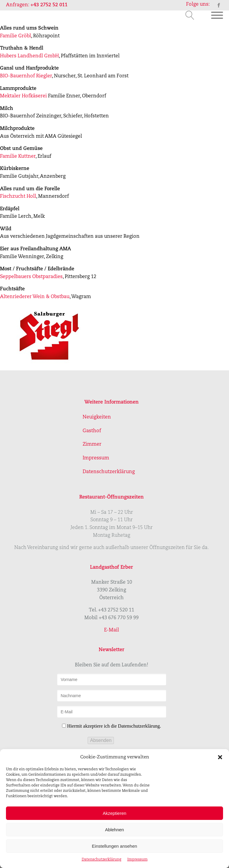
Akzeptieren (114, 813)
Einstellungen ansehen (114, 846)
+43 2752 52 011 (49, 5)
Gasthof (92, 431)
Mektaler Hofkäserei (23, 96)
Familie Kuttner (18, 157)
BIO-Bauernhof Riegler (26, 76)
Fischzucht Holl (18, 197)
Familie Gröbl (16, 36)
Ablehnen (114, 830)
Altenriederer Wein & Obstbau (35, 297)
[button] (220, 757)
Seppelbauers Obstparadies (31, 277)
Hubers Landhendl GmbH (29, 56)
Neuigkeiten (97, 417)
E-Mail (112, 630)
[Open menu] (217, 15)
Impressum (137, 860)
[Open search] (190, 15)
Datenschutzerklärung (102, 860)
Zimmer (92, 444)
